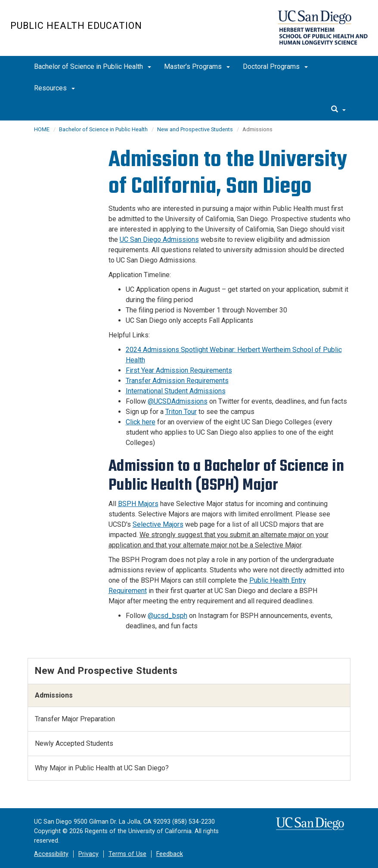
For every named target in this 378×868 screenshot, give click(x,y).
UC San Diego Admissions (159, 239)
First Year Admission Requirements (179, 370)
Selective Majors (158, 524)
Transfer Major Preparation (75, 719)
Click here (141, 422)
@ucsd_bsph (167, 616)
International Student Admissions (176, 391)
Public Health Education (76, 26)
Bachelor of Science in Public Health (93, 66)
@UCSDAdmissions (178, 401)
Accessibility (51, 854)
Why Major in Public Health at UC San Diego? (102, 768)
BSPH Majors (138, 504)
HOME (42, 129)
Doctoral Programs (275, 66)
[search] (338, 110)
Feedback (170, 854)
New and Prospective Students (195, 129)
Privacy (88, 854)
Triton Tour (181, 412)
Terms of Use (127, 854)
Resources (54, 88)
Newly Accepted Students (74, 743)
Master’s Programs (197, 66)
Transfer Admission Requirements (177, 381)
